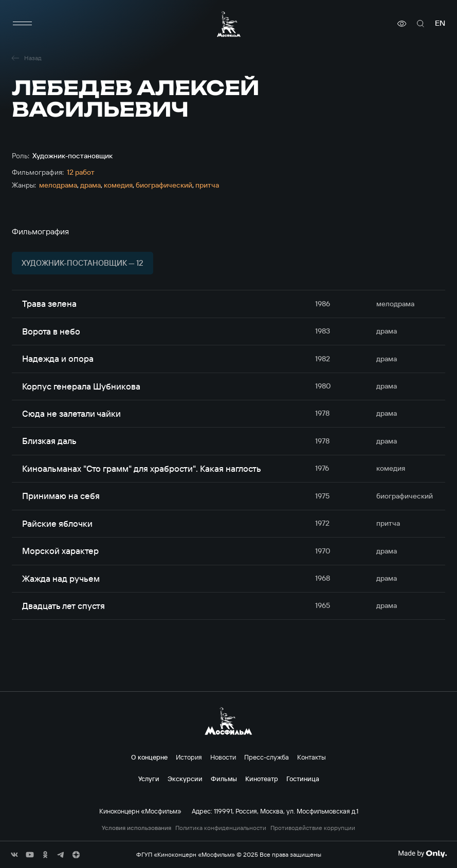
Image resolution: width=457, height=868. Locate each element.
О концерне (149, 757)
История (189, 757)
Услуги (149, 779)
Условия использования (136, 828)
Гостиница (303, 779)
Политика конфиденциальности (221, 828)
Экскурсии (185, 779)
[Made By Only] (422, 854)
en (440, 23)
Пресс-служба (267, 757)
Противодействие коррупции (313, 828)
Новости (223, 757)
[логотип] (229, 24)
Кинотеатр (262, 779)
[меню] (22, 24)
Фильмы (224, 779)
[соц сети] (14, 855)
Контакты (312, 757)
